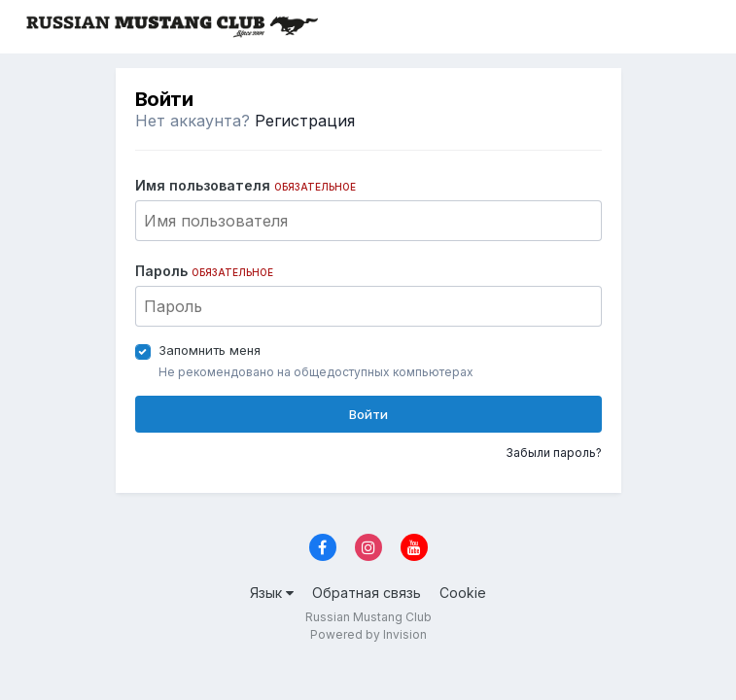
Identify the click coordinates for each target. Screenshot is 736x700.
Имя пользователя (245, 185)
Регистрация (305, 121)
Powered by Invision (368, 634)
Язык (272, 593)
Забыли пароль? (554, 453)
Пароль (204, 271)
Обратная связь (367, 593)
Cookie (463, 593)
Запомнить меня (210, 350)
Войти (368, 414)
